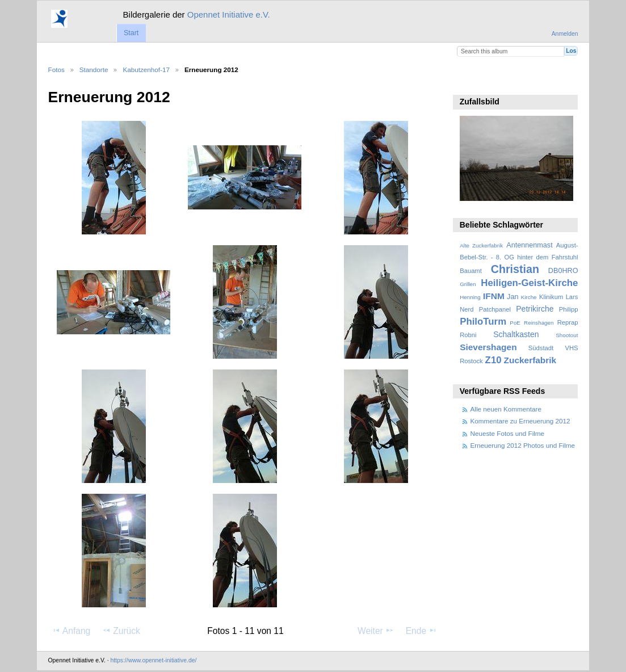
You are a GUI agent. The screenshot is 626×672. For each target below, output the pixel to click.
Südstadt (541, 348)
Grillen (468, 284)
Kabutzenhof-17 (146, 70)
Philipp (569, 309)
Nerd (467, 309)
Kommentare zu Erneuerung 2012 (520, 421)
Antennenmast (529, 245)
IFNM (494, 296)
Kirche (529, 297)
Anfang (71, 631)
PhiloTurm (483, 322)
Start (131, 33)
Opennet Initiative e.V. (229, 14)
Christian (515, 269)
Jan (512, 297)
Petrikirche (535, 309)
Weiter (376, 631)
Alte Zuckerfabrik (481, 245)
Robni (468, 335)
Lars (572, 297)
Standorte (94, 70)
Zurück (121, 631)
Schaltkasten (516, 334)
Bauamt (471, 271)
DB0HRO (563, 271)
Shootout (567, 335)
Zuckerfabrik (530, 360)
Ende (422, 631)
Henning (470, 297)
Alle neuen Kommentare (506, 409)
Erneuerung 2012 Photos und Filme (523, 445)
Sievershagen (488, 347)
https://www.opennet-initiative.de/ (153, 660)
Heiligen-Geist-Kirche (529, 283)
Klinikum (551, 297)
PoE (515, 323)
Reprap (568, 322)
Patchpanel (495, 309)
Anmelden (565, 34)
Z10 (493, 360)
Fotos (56, 70)
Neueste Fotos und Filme (508, 433)
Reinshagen (539, 323)
